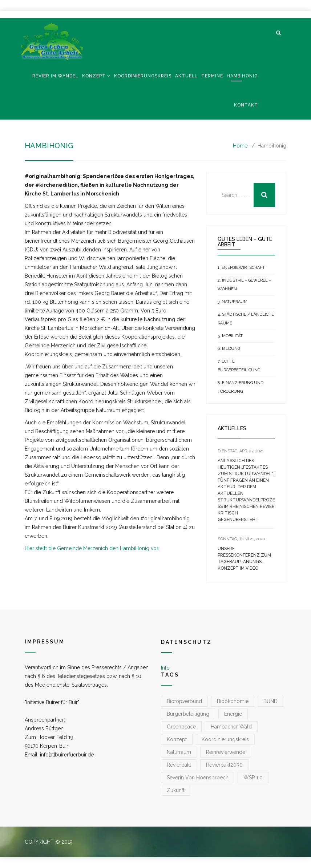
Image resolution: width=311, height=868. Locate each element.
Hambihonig (242, 76)
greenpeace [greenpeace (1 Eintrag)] (181, 727)
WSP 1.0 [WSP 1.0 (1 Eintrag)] (253, 778)
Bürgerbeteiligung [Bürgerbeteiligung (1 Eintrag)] (188, 714)
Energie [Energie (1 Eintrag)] (233, 714)
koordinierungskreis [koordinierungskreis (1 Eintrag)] (225, 739)
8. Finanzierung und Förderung (241, 387)
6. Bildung (229, 349)
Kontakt (246, 105)
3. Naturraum (233, 302)
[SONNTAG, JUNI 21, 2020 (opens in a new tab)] (241, 539)
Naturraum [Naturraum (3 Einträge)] (179, 752)
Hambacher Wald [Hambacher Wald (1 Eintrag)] (231, 727)
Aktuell (186, 76)
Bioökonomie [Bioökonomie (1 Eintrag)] (233, 701)
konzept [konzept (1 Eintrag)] (177, 739)
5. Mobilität (230, 336)
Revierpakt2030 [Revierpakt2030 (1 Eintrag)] (224, 765)
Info (165, 668)
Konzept (94, 76)
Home (240, 146)
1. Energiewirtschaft (241, 268)
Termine (212, 76)
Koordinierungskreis (143, 76)
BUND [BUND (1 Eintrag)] (270, 701)
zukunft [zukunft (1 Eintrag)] (176, 790)
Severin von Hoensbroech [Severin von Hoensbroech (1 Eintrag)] (198, 778)
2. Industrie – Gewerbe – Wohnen (244, 285)
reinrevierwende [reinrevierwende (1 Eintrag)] (226, 752)
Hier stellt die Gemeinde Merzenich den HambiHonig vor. (92, 548)
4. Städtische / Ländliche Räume (246, 319)
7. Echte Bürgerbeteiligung (239, 366)
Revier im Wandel (55, 76)
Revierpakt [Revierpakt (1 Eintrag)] (179, 765)
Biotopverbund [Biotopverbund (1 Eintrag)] (184, 701)
